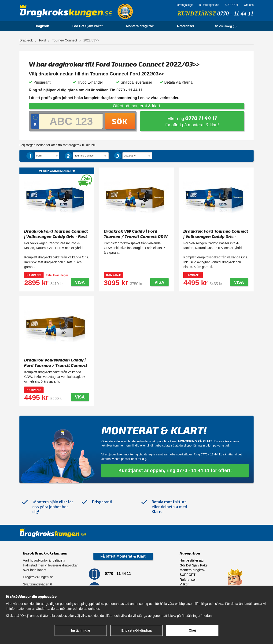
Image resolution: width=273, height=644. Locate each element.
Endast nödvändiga (136, 630)
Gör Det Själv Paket (87, 26)
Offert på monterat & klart (136, 106)
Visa (80, 282)
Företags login (184, 5)
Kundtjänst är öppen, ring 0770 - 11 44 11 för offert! (175, 470)
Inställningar (81, 630)
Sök (120, 121)
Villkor (184, 584)
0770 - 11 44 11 (235, 13)
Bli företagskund (209, 5)
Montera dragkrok (140, 26)
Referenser (186, 26)
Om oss (249, 5)
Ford (42, 40)
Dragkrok (42, 26)
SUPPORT (232, 5)
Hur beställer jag (192, 560)
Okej (192, 630)
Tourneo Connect (65, 40)
